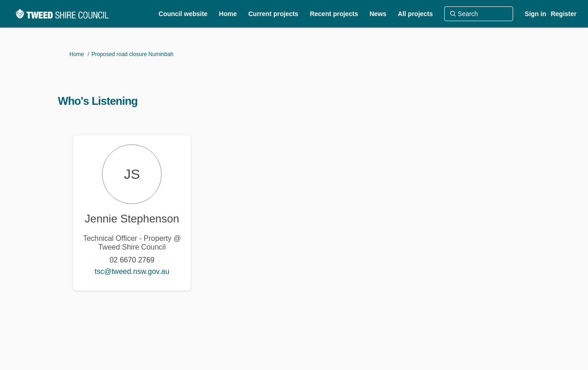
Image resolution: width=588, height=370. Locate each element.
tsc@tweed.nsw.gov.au (132, 271)
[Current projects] (274, 14)
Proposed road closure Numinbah (133, 54)
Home (77, 54)
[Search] (479, 14)
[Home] (228, 14)
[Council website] (183, 14)
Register (564, 14)
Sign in (535, 14)
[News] (378, 14)
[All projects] (415, 14)
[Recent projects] (334, 14)
